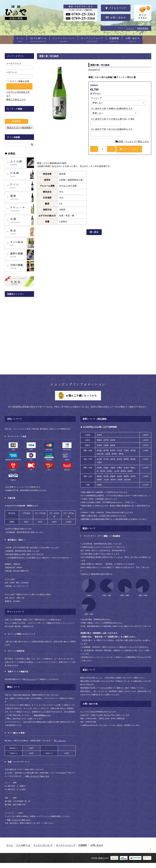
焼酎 (19, 196)
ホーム (12, 39)
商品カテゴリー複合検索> (19, 126)
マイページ (31, 678)
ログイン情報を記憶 (18, 84)
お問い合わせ (140, 39)
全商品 (11, 152)
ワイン (19, 184)
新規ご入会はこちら (16, 103)
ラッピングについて (62, 39)
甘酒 (19, 219)
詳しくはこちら (60, 739)
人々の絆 (19, 161)
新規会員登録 (143, 28)
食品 (19, 230)
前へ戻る (94, 236)
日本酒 (19, 173)
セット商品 (19, 242)
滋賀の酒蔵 (19, 253)
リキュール (19, 207)
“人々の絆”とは (34, 39)
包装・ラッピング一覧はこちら (132, 145)
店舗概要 (119, 39)
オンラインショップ (93, 39)
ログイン (130, 28)
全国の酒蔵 (19, 265)
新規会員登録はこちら (42, 714)
